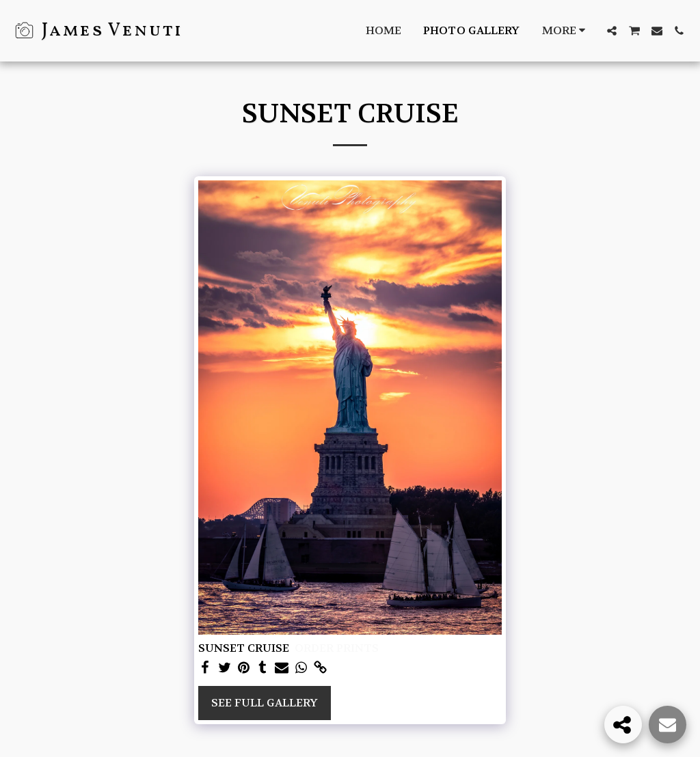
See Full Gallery (265, 703)
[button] (612, 31)
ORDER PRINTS (337, 648)
